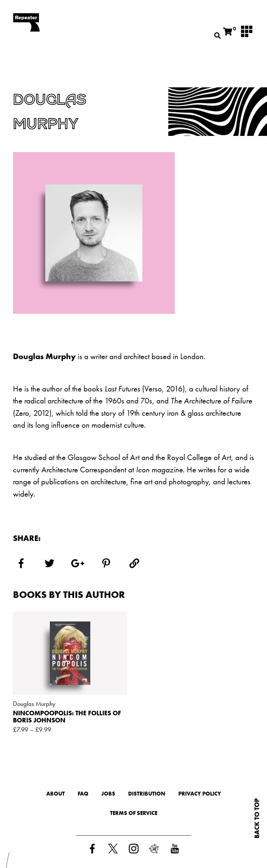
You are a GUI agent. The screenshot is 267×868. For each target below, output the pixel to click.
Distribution (147, 794)
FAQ (83, 794)
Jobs (108, 794)
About (56, 794)
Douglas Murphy (34, 704)
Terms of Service (134, 813)
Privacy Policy (200, 794)
